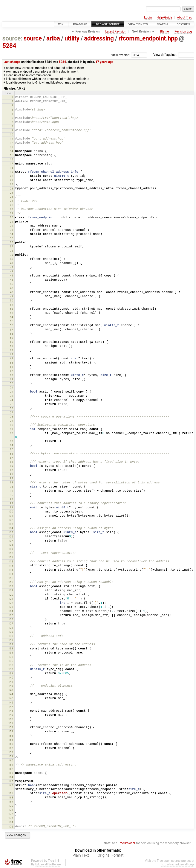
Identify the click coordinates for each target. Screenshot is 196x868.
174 (11, 822)
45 (11, 280)
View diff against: (174, 55)
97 (11, 499)
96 (11, 495)
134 (11, 653)
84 (11, 445)
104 (11, 528)
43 (11, 271)
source (33, 38)
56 (11, 325)
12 (11, 143)
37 (11, 246)
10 (11, 134)
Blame (165, 32)
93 (11, 482)
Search (162, 24)
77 (11, 412)
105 (11, 532)
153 (11, 731)
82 (11, 433)
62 (11, 350)
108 (11, 545)
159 (11, 756)
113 (11, 566)
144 (11, 694)
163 (11, 773)
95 (11, 491)
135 (11, 657)
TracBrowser (127, 843)
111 (11, 557)
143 (11, 690)
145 (11, 698)
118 (11, 586)
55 (11, 321)
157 (11, 748)
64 (11, 358)
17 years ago (105, 62)
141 (11, 682)
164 (11, 777)
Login (148, 18)
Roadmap (80, 24)
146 (11, 703)
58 (11, 334)
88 (11, 462)
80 (11, 425)
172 (11, 814)
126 (11, 619)
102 (11, 520)
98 (11, 503)
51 (11, 305)
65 (11, 363)
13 (11, 147)
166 (11, 785)
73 (11, 396)
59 (11, 338)
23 (11, 189)
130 (11, 636)
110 (11, 553)
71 (11, 387)
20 (11, 176)
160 (11, 760)
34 (11, 234)
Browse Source (108, 24)
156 (11, 744)
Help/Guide (164, 18)
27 (11, 205)
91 (11, 474)
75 (11, 404)
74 (11, 400)
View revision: (121, 55)
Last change (12, 62)
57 (11, 330)
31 (11, 222)
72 (11, 392)
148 (11, 711)
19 (11, 172)
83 (11, 441)
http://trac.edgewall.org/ (178, 864)
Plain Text (81, 855)
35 (11, 238)
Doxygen (183, 24)
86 (11, 454)
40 (11, 259)
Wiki (61, 24)
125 (11, 615)
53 (11, 313)
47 (11, 288)
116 (11, 578)
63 (11, 354)
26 (11, 201)
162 (11, 769)
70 (11, 383)
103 (11, 524)
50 (11, 300)
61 (11, 346)
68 (11, 375)
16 (11, 159)
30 (11, 217)
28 (11, 209)
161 (11, 765)
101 (11, 516)
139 (11, 673)
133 (11, 648)
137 (11, 665)
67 (11, 371)
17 (11, 164)
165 (11, 781)
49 (11, 296)
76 (11, 408)
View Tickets (138, 24)
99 (11, 507)
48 (11, 292)
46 (11, 284)
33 (11, 230)
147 (11, 707)
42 (11, 267)
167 (11, 793)
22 (11, 184)
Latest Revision (116, 32)
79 (11, 421)
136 (11, 661)
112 (11, 561)
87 (11, 458)
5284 (9, 46)
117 (11, 582)
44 (11, 276)
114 (11, 570)
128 (11, 628)
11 (11, 139)
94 (11, 487)
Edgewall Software (48, 864)
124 (11, 611)
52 (11, 309)
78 (11, 417)
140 (11, 678)
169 (11, 802)
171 (11, 810)
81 (11, 429)
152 (11, 727)
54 (11, 317)
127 (11, 623)
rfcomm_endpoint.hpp (148, 38)
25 (11, 197)
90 (11, 470)
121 (11, 599)
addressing (99, 38)
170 (11, 806)
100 (11, 512)
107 (11, 541)
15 (11, 155)
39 (11, 255)
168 (11, 797)
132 (11, 644)
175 (11, 827)
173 (11, 818)
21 (11, 180)
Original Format (111, 855)
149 (11, 715)
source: (12, 38)
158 (11, 752)
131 (11, 640)
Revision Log (183, 32)
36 (11, 242)
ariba (53, 38)
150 (11, 719)
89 (11, 466)
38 (11, 251)
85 (11, 449)
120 (11, 595)
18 (11, 168)
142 (11, 686)
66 (11, 367)
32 (11, 226)
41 (11, 263)
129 (11, 632)
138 (11, 669)
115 (11, 574)
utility (72, 38)
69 (11, 379)
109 (11, 549)
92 (11, 478)
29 (11, 213)
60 (11, 342)
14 (11, 151)
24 (11, 193)
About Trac (185, 18)
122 (11, 603)
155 (11, 740)
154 (11, 736)
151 (11, 723)
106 (11, 536)
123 (11, 607)
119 (11, 590)
